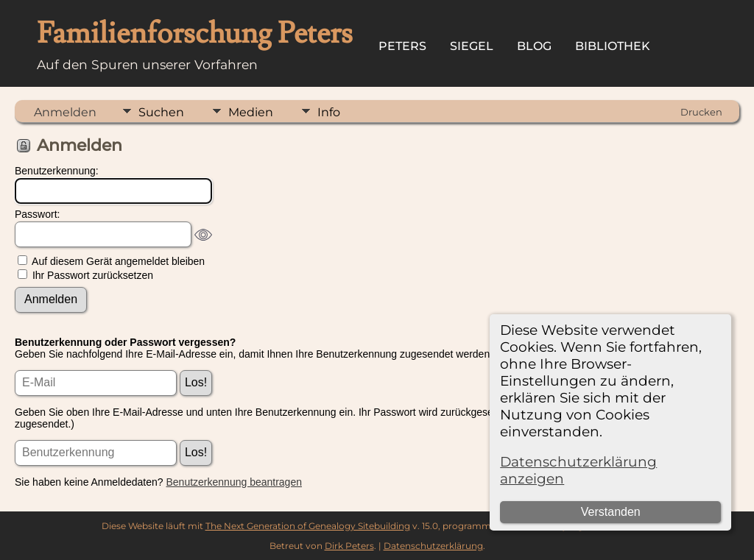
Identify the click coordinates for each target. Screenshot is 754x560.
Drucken (701, 112)
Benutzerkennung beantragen (234, 482)
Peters (402, 46)
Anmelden (65, 112)
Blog (534, 46)
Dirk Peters (349, 546)
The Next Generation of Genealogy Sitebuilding (308, 526)
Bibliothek (613, 46)
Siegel (472, 46)
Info (329, 112)
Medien (251, 112)
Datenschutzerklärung (433, 546)
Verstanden (611, 512)
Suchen (161, 112)
